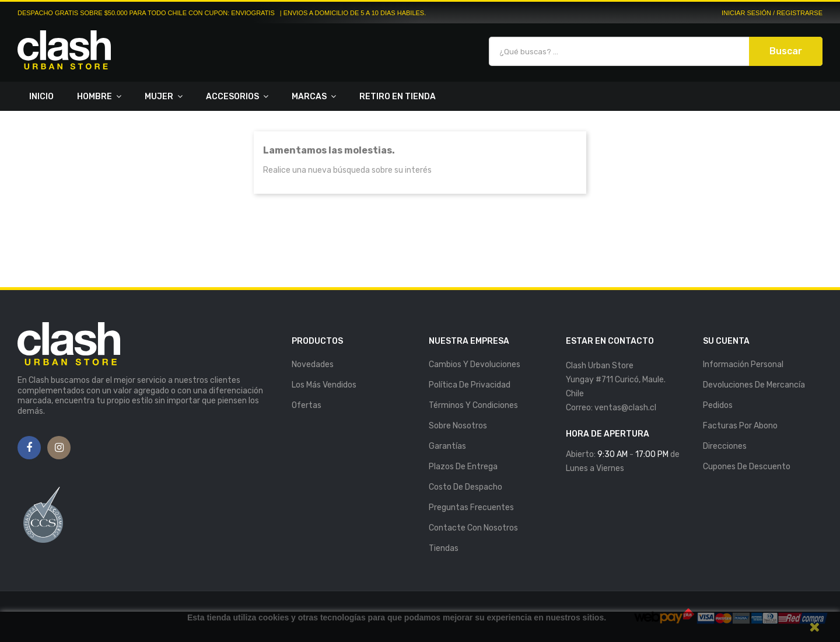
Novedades (313, 364)
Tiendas (444, 548)
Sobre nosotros (458, 426)
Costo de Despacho (466, 487)
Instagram (59, 448)
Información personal (743, 364)
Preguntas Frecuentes (471, 507)
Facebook (29, 448)
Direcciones (725, 446)
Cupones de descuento (747, 467)
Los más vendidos (324, 385)
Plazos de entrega (463, 467)
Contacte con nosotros (473, 528)
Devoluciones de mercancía (754, 385)
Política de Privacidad (470, 385)
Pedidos (718, 405)
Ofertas (307, 405)
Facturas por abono (740, 426)
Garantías (447, 446)
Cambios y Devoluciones (475, 364)
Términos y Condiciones (473, 405)
